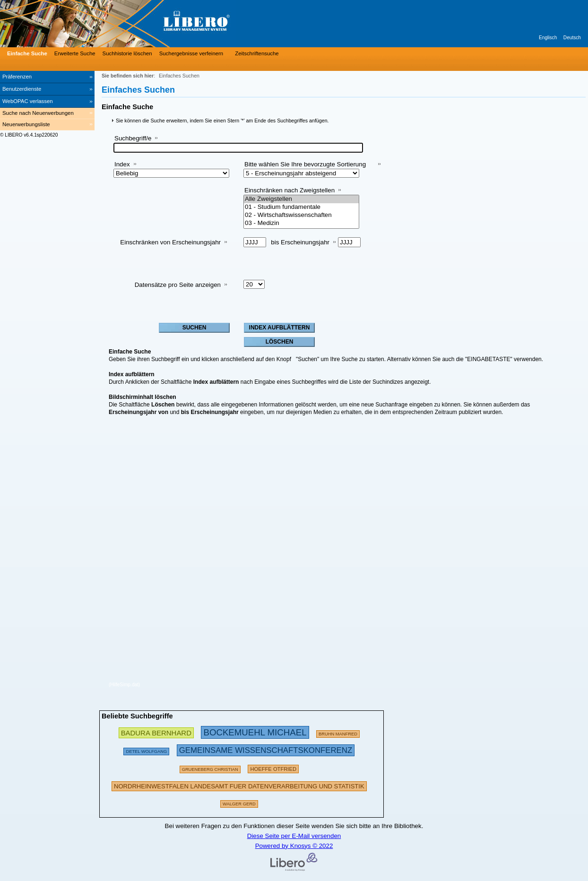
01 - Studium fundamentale (301, 207)
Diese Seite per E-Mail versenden (294, 836)
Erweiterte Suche (75, 53)
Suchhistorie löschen (127, 53)
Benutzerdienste (22, 89)
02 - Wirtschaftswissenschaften (301, 215)
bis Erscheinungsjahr (300, 242)
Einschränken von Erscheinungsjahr (170, 242)
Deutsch (572, 38)
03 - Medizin (301, 223)
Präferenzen (17, 77)
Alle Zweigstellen (301, 199)
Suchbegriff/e (133, 138)
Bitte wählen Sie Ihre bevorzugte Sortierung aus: (305, 168)
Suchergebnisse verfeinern (191, 53)
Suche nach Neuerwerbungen (38, 113)
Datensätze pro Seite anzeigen (178, 285)
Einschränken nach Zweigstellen (290, 190)
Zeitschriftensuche (257, 53)
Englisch (548, 38)
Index (122, 164)
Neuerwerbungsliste (26, 124)
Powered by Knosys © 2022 (294, 846)
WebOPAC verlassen (28, 101)
